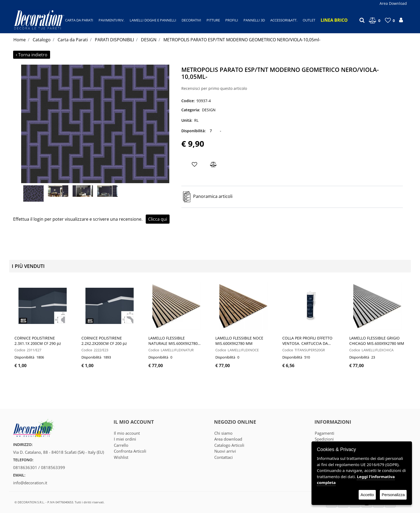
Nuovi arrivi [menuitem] (225, 451)
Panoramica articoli (213, 196)
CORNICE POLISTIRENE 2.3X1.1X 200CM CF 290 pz (38, 341)
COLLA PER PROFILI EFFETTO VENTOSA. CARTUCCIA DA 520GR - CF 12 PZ (307, 341)
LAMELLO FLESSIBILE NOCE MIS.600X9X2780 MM (239, 341)
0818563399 (53, 467)
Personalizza (393, 495)
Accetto (367, 495)
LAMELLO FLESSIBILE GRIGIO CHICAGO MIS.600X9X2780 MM (377, 341)
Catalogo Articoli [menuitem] (229, 445)
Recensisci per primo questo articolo (214, 88)
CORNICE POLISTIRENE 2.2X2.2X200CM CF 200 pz (104, 341)
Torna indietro (32, 55)
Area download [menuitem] (228, 439)
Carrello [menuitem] (121, 445)
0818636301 (25, 467)
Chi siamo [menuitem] (223, 433)
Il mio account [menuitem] (127, 433)
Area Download (393, 3)
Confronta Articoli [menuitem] (130, 451)
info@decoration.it (30, 483)
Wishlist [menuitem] (121, 457)
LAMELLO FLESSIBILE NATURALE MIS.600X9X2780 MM (173, 341)
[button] (95, 123)
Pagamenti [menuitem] (325, 433)
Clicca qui (158, 219)
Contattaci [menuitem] (224, 457)
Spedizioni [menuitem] (324, 439)
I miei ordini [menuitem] (125, 439)
